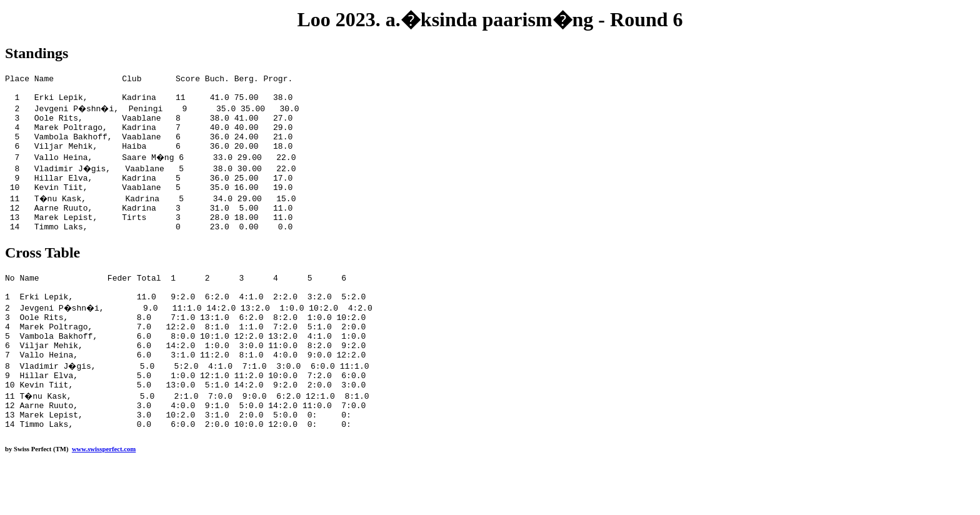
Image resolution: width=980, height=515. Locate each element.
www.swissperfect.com (104, 496)
